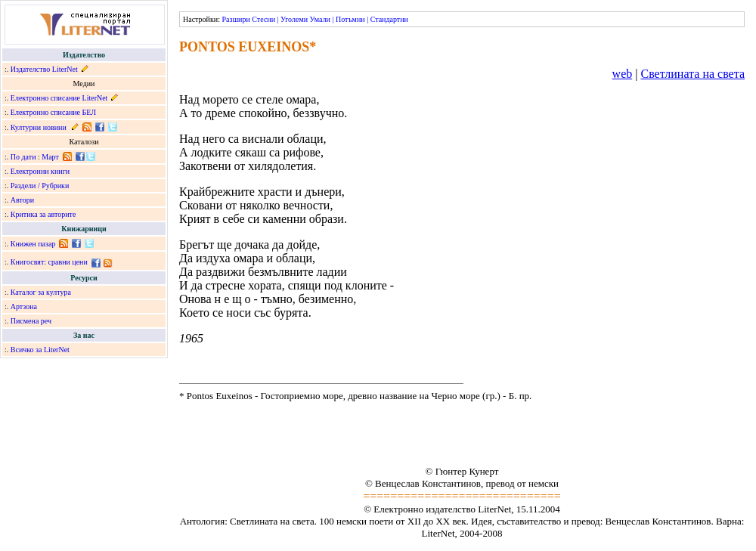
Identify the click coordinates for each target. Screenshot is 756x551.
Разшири (235, 19)
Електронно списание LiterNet (59, 98)
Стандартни (389, 19)
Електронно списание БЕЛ (53, 112)
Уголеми (294, 19)
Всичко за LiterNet (40, 350)
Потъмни (350, 19)
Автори (22, 200)
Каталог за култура (41, 292)
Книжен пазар (33, 244)
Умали (320, 19)
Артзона (24, 306)
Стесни (263, 19)
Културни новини (39, 127)
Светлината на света (692, 74)
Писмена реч (31, 321)
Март (50, 157)
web (623, 74)
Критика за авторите (43, 214)
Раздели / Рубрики (40, 186)
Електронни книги (40, 171)
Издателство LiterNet (44, 69)
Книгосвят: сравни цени (49, 262)
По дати (23, 157)
